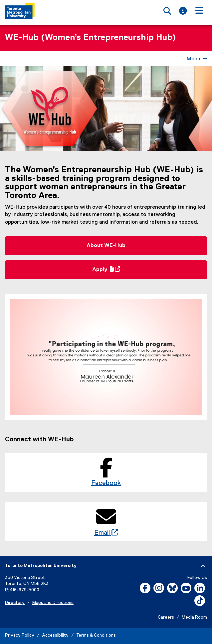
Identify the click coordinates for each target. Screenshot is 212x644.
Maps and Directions (53, 603)
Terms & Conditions (96, 635)
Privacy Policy (20, 635)
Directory (15, 603)
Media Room (194, 617)
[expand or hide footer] (203, 566)
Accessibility (55, 635)
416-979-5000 (25, 590)
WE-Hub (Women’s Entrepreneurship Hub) (91, 38)
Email (104, 533)
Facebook (106, 483)
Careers (166, 617)
